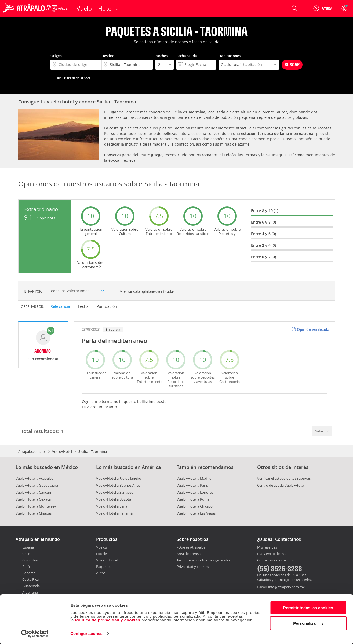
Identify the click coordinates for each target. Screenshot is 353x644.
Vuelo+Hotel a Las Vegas (196, 513)
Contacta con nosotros (275, 560)
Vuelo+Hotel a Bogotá (114, 499)
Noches (161, 56)
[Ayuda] (323, 8)
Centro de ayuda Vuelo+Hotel (281, 485)
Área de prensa (189, 554)
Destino (108, 56)
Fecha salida (187, 56)
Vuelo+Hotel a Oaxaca (33, 499)
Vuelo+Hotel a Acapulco (34, 478)
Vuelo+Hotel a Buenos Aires (118, 485)
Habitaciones (230, 56)
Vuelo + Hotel (107, 560)
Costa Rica (30, 579)
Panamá (29, 573)
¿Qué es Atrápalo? (191, 547)
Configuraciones (86, 633)
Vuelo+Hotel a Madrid (194, 478)
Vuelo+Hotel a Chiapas (34, 513)
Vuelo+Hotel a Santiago (115, 492)
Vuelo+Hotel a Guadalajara (37, 485)
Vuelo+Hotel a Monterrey (36, 506)
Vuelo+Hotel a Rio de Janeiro (119, 478)
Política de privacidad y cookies (108, 620)
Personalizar (308, 623)
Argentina (30, 592)
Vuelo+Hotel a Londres (195, 492)
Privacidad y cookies (193, 567)
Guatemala (31, 586)
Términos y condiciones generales (203, 560)
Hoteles (102, 554)
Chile (26, 554)
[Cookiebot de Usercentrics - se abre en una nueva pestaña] (35, 634)
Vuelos (101, 547)
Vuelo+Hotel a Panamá (114, 513)
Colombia (30, 560)
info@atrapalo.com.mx (286, 587)
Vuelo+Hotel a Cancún (33, 492)
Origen (56, 56)
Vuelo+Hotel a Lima (112, 506)
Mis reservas (267, 547)
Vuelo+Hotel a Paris (192, 485)
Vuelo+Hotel (62, 451)
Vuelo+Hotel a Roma (193, 499)
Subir (322, 431)
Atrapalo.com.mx (32, 451)
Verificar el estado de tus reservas (284, 478)
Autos (101, 573)
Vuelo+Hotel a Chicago (195, 506)
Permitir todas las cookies (308, 608)
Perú (26, 567)
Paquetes (104, 567)
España (28, 547)
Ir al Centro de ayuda (274, 554)
